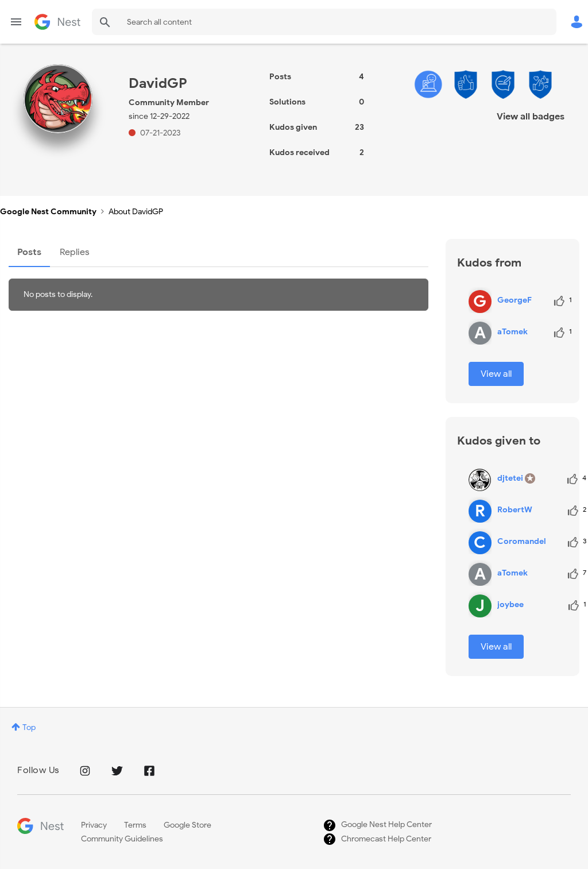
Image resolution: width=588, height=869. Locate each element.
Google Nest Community (57, 22)
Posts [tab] (29, 252)
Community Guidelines (122, 839)
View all (496, 374)
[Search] (324, 22)
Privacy (94, 825)
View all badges (531, 117)
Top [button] (29, 727)
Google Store (187, 825)
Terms (135, 825)
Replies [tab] (75, 252)
